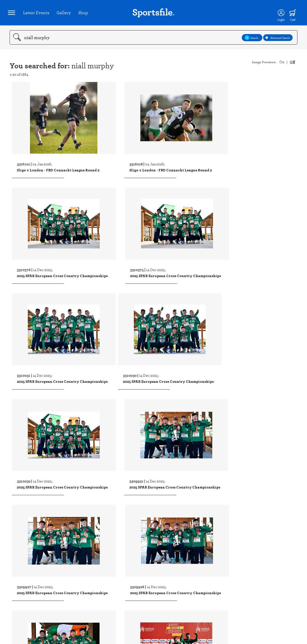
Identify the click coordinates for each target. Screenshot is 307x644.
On (282, 65)
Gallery (65, 14)
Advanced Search (278, 41)
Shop (85, 14)
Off (292, 65)
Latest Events (38, 14)
